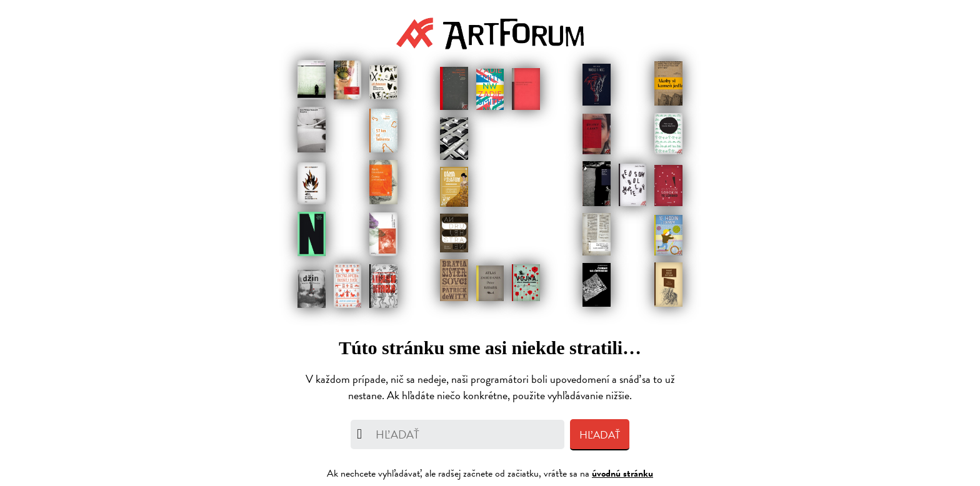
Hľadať (600, 435)
